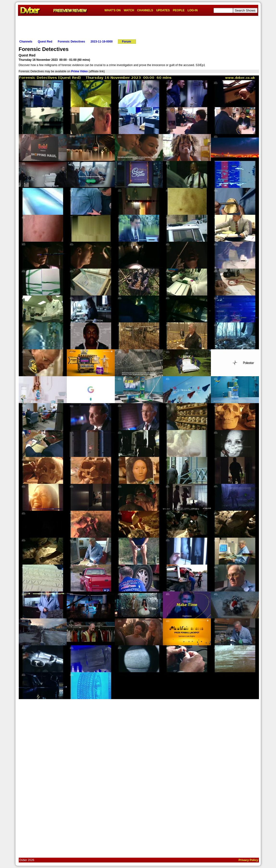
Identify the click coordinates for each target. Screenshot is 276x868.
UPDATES (163, 10)
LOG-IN (193, 10)
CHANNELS (145, 10)
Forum (126, 42)
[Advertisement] (138, 27)
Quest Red (45, 42)
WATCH (129, 10)
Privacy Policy (248, 860)
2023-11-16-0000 (102, 42)
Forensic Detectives (71, 42)
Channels (26, 42)
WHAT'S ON (113, 10)
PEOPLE (179, 10)
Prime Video (79, 71)
